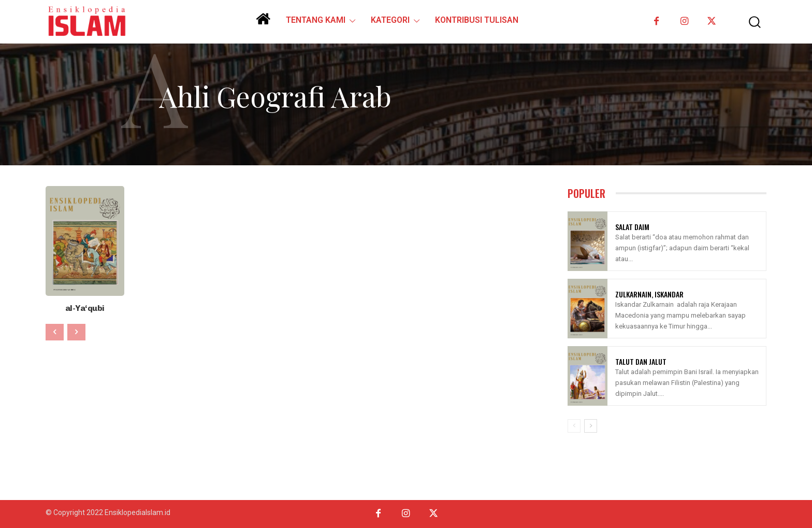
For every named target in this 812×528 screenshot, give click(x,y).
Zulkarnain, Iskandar (649, 294)
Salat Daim (632, 227)
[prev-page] (55, 331)
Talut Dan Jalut (641, 361)
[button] (747, 22)
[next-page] (591, 426)
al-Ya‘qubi (85, 308)
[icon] (263, 23)
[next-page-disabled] (76, 331)
